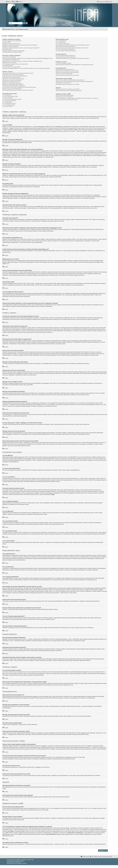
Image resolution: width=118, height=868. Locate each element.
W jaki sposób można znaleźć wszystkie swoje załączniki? (69, 91)
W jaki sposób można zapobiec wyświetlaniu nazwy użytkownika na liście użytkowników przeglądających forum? (28, 58)
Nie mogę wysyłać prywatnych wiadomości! (65, 55)
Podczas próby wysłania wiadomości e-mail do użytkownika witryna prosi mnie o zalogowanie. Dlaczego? (26, 68)
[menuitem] (14, 2)
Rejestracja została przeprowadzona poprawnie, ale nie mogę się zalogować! (20, 45)
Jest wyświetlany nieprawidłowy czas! (11, 60)
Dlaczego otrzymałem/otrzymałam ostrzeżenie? (13, 84)
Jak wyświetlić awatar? (8, 65)
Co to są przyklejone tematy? (9, 103)
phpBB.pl (91, 262)
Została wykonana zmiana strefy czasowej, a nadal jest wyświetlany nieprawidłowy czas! (22, 61)
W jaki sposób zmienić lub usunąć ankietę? (12, 80)
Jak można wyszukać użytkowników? (64, 74)
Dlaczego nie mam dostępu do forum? (11, 82)
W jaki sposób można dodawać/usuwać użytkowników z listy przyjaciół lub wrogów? (74, 65)
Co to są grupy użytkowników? (63, 44)
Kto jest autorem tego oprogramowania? (65, 95)
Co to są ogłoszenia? (7, 102)
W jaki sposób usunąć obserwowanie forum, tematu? (68, 84)
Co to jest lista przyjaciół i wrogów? (64, 63)
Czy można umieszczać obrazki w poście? (12, 99)
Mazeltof (17, 862)
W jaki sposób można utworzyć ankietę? (12, 77)
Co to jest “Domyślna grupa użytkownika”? (65, 49)
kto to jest (27, 830)
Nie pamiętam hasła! (7, 49)
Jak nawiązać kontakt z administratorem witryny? (67, 100)
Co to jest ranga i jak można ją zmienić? (11, 67)
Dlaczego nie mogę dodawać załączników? (12, 83)
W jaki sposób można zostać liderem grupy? (66, 46)
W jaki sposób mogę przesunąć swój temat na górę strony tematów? (18, 90)
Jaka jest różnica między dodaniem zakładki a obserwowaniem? (70, 80)
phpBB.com (5, 264)
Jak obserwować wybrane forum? (63, 83)
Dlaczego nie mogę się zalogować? (10, 46)
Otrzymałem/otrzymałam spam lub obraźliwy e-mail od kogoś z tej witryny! (72, 58)
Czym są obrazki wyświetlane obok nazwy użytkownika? (15, 64)
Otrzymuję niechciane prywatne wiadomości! (66, 57)
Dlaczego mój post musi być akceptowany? (12, 89)
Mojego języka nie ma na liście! (9, 63)
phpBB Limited (46, 808)
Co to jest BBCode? (7, 95)
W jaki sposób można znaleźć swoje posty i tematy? (67, 75)
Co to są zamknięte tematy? (9, 105)
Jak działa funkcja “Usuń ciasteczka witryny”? (13, 52)
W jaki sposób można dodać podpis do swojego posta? (15, 76)
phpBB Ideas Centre (80, 818)
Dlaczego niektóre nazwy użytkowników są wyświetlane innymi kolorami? (72, 48)
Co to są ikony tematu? (8, 106)
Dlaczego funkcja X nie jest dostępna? (64, 97)
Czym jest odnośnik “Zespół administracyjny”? (66, 51)
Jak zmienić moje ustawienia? (9, 57)
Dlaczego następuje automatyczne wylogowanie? (14, 51)
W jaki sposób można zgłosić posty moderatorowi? (14, 86)
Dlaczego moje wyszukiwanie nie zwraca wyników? (67, 71)
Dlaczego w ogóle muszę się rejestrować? (12, 41)
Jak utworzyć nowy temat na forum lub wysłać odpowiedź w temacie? (18, 73)
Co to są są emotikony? (8, 98)
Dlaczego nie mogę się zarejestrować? (11, 44)
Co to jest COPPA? (7, 42)
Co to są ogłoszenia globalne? (9, 101)
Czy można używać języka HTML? (10, 96)
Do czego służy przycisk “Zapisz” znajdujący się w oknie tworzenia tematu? (19, 87)
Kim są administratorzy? (61, 41)
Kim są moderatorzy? (60, 42)
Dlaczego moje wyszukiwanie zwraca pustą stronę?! (67, 72)
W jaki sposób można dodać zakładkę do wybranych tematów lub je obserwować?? (74, 81)
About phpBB (45, 810)
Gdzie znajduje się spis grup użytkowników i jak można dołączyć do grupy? (73, 45)
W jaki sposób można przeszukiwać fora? (65, 69)
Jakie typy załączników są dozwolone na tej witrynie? (68, 89)
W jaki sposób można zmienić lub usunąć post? (13, 75)
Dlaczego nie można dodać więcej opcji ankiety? (13, 79)
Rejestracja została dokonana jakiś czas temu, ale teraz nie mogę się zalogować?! (21, 48)
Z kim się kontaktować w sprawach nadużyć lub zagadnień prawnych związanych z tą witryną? (77, 98)
